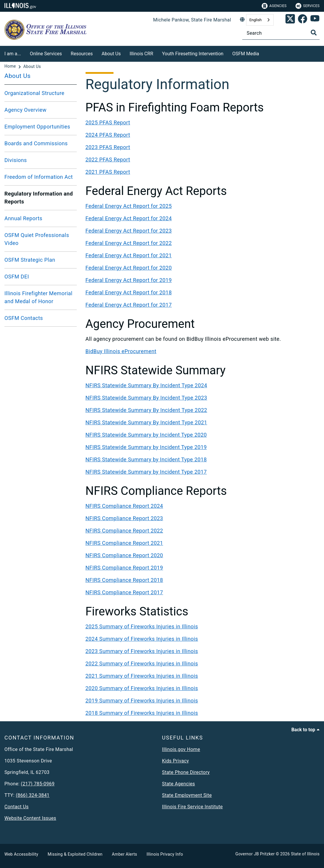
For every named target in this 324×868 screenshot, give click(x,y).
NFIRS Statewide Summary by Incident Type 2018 (146, 459)
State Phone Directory (186, 772)
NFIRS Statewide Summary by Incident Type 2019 (146, 447)
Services (308, 6)
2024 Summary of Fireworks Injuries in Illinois (142, 639)
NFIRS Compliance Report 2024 (124, 506)
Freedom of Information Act (39, 177)
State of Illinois (305, 854)
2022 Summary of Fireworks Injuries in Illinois (142, 663)
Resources (82, 54)
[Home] (11, 66)
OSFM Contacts (24, 318)
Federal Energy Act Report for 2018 (129, 292)
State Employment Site (187, 795)
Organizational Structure (34, 93)
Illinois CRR (141, 54)
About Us (111, 54)
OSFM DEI (17, 277)
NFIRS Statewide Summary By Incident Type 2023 (146, 398)
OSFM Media (246, 54)
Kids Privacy (175, 761)
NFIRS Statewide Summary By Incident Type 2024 (146, 385)
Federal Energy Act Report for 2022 (129, 243)
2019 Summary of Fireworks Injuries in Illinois (142, 701)
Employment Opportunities (37, 127)
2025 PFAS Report (108, 122)
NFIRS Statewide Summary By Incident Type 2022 (146, 410)
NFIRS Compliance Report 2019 (124, 568)
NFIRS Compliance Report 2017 (124, 592)
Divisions (16, 160)
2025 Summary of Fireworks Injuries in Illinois (142, 626)
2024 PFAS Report (108, 135)
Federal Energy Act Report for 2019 (129, 280)
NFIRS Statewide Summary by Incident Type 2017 (146, 472)
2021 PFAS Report (108, 172)
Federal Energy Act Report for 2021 (129, 255)
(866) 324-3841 (33, 795)
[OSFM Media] (263, 53)
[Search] (281, 33)
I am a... (13, 54)
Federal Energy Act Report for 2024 (129, 218)
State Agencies (178, 784)
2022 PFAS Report (108, 160)
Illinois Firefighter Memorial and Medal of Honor (38, 297)
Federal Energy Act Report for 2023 (129, 231)
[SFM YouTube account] (315, 20)
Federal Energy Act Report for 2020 (129, 268)
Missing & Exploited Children (75, 854)
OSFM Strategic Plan (30, 260)
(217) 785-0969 (38, 784)
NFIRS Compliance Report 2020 (124, 555)
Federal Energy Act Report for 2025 (129, 206)
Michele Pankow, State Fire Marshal (192, 20)
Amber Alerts (125, 854)
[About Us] (32, 66)
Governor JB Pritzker (255, 854)
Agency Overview (25, 110)
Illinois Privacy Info (165, 854)
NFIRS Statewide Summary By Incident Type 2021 (146, 422)
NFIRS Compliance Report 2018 (124, 580)
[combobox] (260, 20)
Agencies (274, 6)
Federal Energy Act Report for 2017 (129, 305)
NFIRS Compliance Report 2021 (124, 543)
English (255, 20)
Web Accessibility (21, 854)
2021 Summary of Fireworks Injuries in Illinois (142, 676)
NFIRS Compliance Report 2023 (124, 518)
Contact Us (16, 807)
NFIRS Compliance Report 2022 (124, 531)
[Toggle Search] (314, 33)
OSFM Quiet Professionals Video (37, 239)
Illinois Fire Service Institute (192, 807)
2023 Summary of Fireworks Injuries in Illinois (142, 651)
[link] (290, 20)
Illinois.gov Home (181, 749)
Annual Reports (23, 218)
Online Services (46, 54)
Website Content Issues (30, 818)
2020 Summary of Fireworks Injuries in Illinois (142, 688)
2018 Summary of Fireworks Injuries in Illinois (142, 713)
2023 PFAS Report (108, 147)
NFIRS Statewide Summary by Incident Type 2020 (146, 435)
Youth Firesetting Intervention (193, 54)
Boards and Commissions (36, 143)
